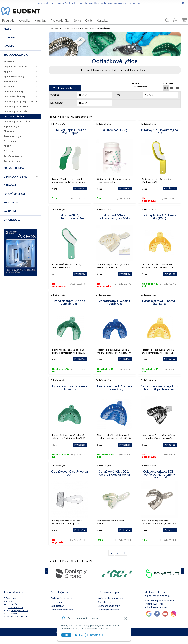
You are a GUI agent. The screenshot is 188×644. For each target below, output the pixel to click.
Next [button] (183, 579)
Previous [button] (46, 579)
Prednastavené (140, 95)
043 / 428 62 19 (15, 615)
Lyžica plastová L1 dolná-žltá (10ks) (159, 224)
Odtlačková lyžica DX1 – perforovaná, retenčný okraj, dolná (159, 482)
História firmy (57, 610)
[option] (71, 581)
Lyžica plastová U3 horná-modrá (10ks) (114, 395)
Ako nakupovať (105, 610)
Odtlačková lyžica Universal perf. (70, 481)
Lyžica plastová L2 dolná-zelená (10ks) (70, 310)
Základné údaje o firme (61, 606)
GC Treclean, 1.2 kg (115, 138)
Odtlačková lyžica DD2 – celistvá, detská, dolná (115, 481)
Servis (79, 25)
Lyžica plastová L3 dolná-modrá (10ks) (115, 310)
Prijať (66, 635)
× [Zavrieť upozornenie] (183, 3)
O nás (91, 25)
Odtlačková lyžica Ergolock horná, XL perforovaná (159, 395)
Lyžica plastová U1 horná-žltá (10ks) (159, 310)
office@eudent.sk (19, 618)
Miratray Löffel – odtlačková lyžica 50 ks (115, 224)
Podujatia (11, 25)
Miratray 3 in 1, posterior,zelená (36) (70, 224)
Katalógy (43, 25)
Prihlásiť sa (80, 196)
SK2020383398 (19, 624)
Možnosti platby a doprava (110, 606)
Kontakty (105, 25)
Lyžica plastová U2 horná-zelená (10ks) (70, 395)
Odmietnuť (95, 635)
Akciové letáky (62, 25)
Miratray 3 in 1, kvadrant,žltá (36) (159, 139)
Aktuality (27, 25)
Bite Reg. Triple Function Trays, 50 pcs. (70, 139)
